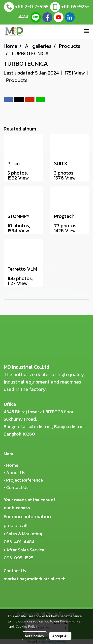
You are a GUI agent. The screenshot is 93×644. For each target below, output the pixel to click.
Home (12, 465)
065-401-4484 (19, 542)
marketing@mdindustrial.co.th (35, 579)
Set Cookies (34, 636)
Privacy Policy (70, 621)
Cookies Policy (26, 626)
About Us (16, 473)
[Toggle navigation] (87, 31)
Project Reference (25, 480)
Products (17, 80)
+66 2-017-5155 (32, 6)
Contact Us (17, 487)
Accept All (60, 636)
